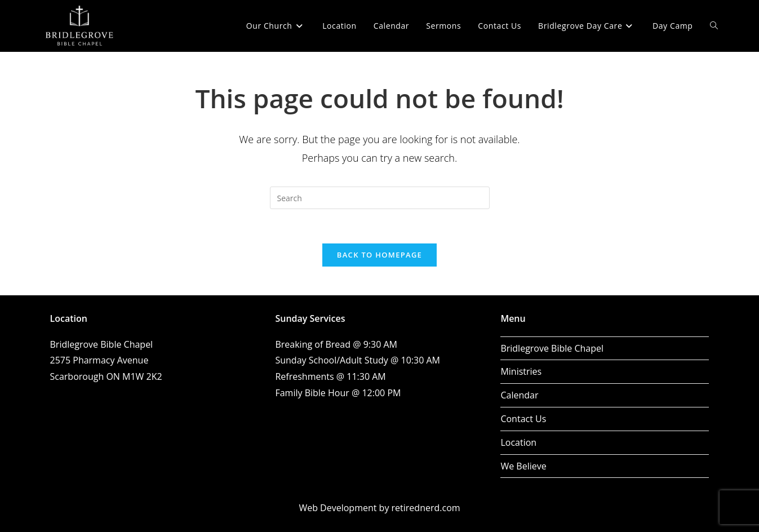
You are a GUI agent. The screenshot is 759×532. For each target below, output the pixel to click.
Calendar (519, 395)
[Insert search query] (380, 198)
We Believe (523, 466)
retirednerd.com (426, 508)
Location (518, 442)
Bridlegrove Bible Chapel (552, 348)
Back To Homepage (379, 255)
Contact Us (523, 419)
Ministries (521, 371)
